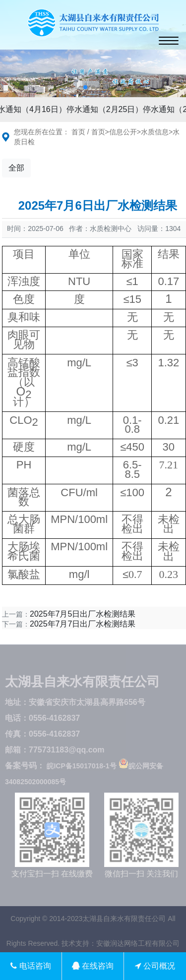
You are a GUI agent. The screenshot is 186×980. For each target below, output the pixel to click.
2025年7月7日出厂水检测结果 (83, 624)
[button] (85, 87)
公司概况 (155, 966)
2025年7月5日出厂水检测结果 (83, 614)
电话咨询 (31, 966)
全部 (16, 168)
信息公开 (123, 132)
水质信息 (155, 132)
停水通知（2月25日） (107, 109)
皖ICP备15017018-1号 (81, 766)
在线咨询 (93, 966)
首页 (78, 132)
